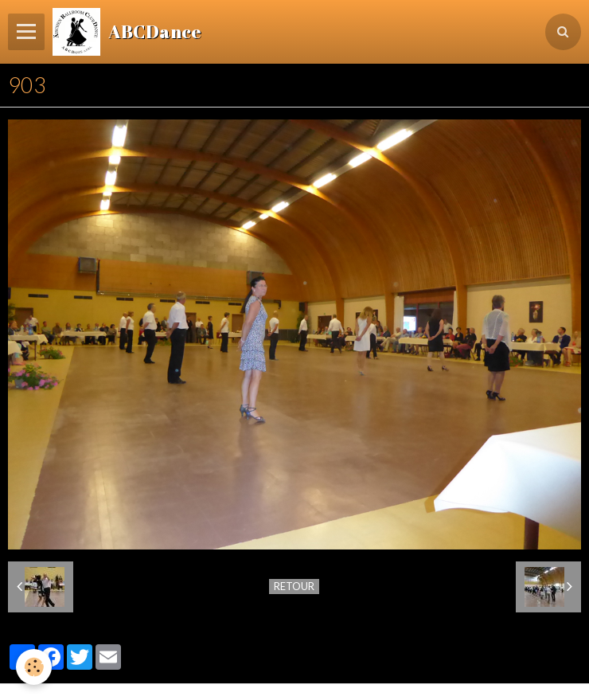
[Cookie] (34, 667)
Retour (294, 586)
